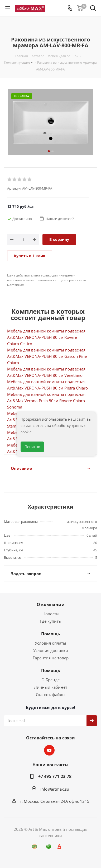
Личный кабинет (51, 687)
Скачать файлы (51, 695)
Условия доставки (51, 650)
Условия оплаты (50, 643)
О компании (51, 604)
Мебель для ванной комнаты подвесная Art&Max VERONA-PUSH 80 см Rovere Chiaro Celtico (46, 337)
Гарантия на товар (51, 658)
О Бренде (50, 680)
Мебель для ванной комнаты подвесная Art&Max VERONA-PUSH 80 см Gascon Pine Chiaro (47, 356)
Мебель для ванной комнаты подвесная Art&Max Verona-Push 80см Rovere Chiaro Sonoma (46, 401)
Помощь (51, 634)
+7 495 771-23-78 (55, 776)
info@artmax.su (55, 789)
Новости (51, 614)
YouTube (49, 750)
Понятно (32, 447)
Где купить (50, 621)
